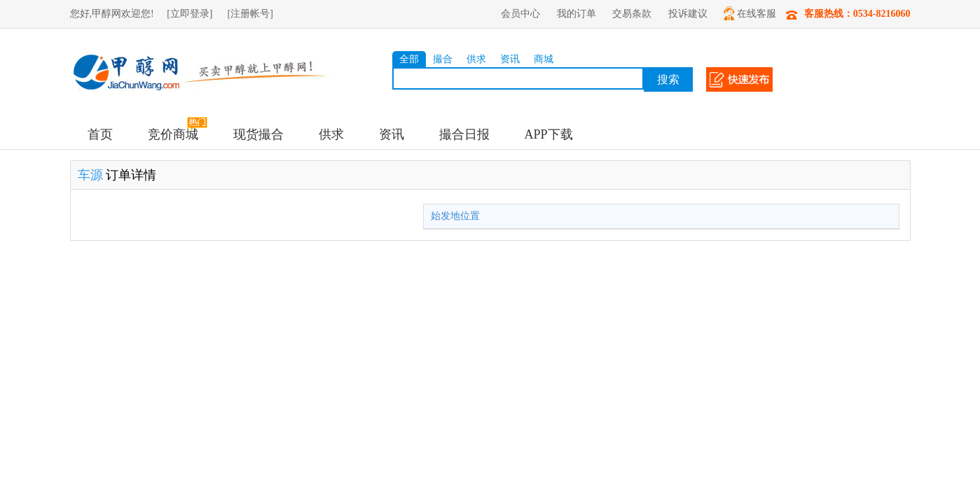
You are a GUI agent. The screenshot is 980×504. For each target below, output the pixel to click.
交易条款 (632, 14)
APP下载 (549, 134)
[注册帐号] (250, 14)
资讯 (510, 59)
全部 (409, 59)
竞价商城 (173, 134)
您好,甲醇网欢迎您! (112, 14)
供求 (476, 59)
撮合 (443, 59)
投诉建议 (688, 14)
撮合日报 (464, 134)
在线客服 (750, 13)
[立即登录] (189, 14)
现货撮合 (258, 134)
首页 (100, 134)
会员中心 (520, 14)
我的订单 (577, 14)
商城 (544, 59)
